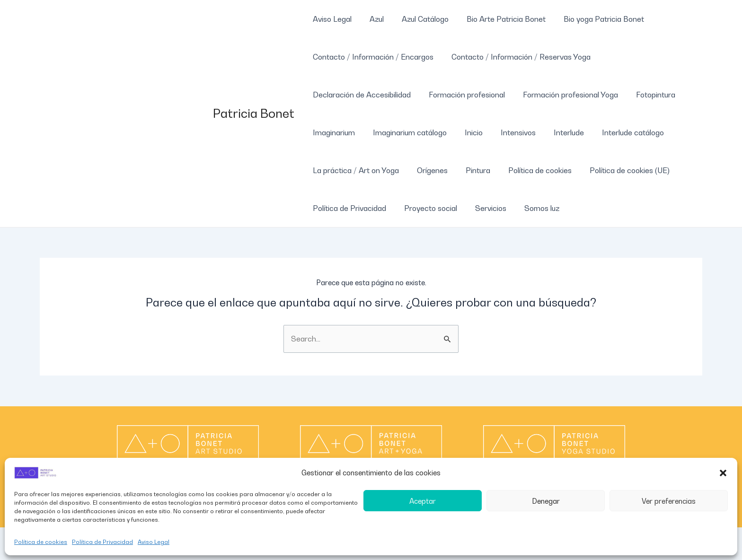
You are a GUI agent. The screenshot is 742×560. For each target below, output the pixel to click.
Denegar (546, 501)
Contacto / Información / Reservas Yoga (517, 57)
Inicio (467, 132)
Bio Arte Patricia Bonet (496, 19)
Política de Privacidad (102, 542)
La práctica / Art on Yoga (354, 170)
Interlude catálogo (617, 132)
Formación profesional (463, 95)
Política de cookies (41, 542)
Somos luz (532, 208)
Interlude (556, 132)
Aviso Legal (154, 542)
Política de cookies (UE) (617, 170)
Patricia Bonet (254, 113)
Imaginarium (332, 132)
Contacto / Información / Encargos (372, 57)
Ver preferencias (669, 501)
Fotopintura (646, 95)
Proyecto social (426, 208)
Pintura (471, 170)
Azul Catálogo (418, 19)
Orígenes (428, 170)
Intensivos (508, 132)
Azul (372, 19)
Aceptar (423, 501)
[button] (723, 473)
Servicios (484, 208)
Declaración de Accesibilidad (360, 95)
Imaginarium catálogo (406, 132)
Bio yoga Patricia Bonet (591, 19)
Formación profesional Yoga (563, 95)
